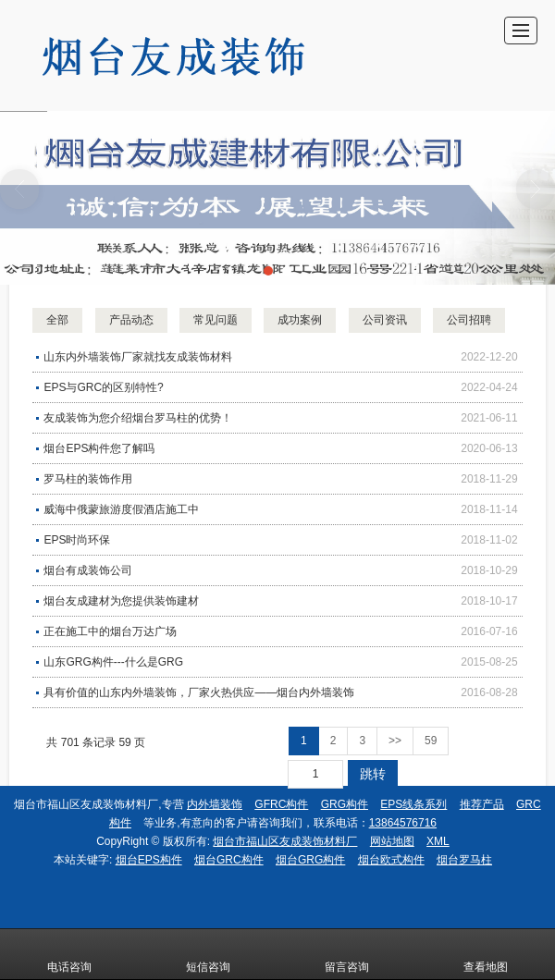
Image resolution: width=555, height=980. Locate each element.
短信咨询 (208, 954)
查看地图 (486, 954)
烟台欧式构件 (391, 860)
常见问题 (216, 320)
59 (431, 741)
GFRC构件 (281, 804)
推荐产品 (482, 804)
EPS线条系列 (413, 804)
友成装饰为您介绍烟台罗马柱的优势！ (138, 418)
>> (395, 741)
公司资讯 (385, 320)
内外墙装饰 (215, 804)
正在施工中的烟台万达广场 (110, 631)
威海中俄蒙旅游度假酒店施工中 (121, 509)
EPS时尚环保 (77, 540)
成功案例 (300, 320)
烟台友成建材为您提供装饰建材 (121, 601)
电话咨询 (69, 954)
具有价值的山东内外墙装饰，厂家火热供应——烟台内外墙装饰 (199, 692)
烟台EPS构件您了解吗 (99, 448)
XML (438, 841)
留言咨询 (347, 954)
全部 (57, 320)
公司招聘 (469, 320)
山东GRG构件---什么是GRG (113, 662)
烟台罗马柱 (464, 860)
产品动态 (131, 320)
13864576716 (403, 823)
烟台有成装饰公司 (88, 570)
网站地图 (392, 841)
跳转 (373, 774)
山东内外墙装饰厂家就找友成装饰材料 (138, 357)
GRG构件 (345, 804)
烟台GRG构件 (310, 860)
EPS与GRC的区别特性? (103, 387)
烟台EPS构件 (149, 860)
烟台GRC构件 (229, 860)
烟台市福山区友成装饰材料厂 (285, 841)
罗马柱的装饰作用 (88, 479)
